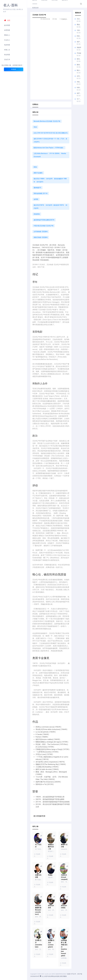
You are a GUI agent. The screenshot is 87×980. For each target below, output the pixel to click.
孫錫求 (79, 47)
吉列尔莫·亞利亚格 (79, 76)
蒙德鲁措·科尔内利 (79, 65)
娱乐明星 (7, 25)
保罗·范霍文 (79, 93)
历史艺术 (7, 60)
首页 (7, 20)
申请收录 (14, 69)
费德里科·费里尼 (79, 25)
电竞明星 (7, 45)
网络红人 (7, 35)
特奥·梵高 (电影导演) (79, 88)
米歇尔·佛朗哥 (79, 82)
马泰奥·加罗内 (79, 30)
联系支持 (35, 8)
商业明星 (7, 55)
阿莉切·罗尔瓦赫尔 (79, 36)
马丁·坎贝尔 (79, 99)
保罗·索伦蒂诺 (79, 42)
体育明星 (7, 30)
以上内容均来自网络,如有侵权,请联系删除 (53, 976)
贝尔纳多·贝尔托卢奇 (79, 19)
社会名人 (7, 40)
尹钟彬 (79, 53)
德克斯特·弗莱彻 (79, 59)
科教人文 (7, 50)
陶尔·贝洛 (79, 70)
